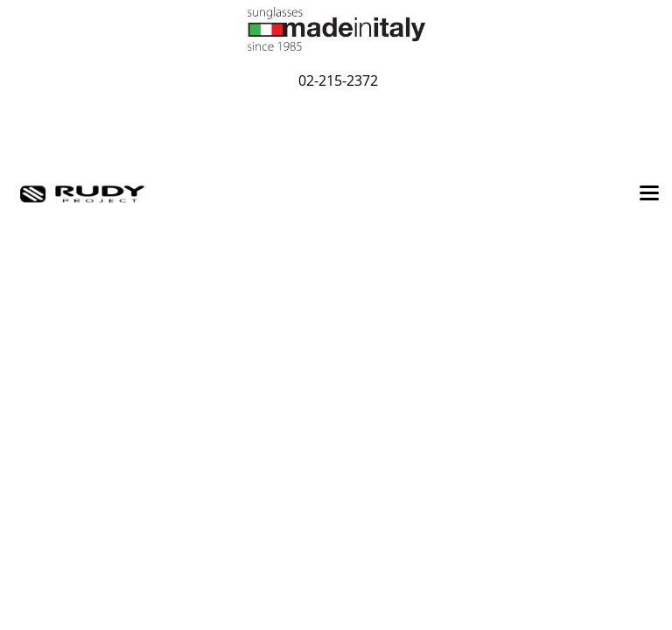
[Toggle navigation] (649, 194)
